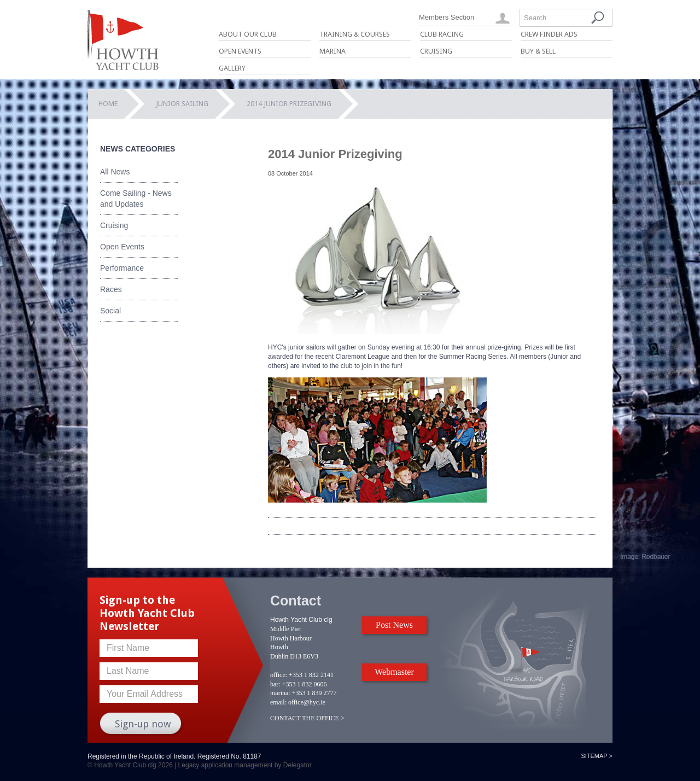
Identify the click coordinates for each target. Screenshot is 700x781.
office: (279, 675)
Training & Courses (355, 34)
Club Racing (442, 34)
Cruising (436, 51)
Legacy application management (226, 765)
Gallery (232, 68)
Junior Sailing (182, 104)
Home (108, 104)
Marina (332, 51)
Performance (122, 268)
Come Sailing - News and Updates (136, 199)
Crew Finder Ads (549, 34)
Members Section (447, 17)
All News (115, 172)
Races (111, 289)
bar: (275, 684)
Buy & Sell (538, 51)
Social (110, 311)
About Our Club (248, 34)
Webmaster (394, 672)
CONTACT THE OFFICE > (307, 718)
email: (278, 702)
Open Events (240, 51)
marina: (280, 693)
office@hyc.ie (307, 702)
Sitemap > (597, 756)
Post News (394, 625)
